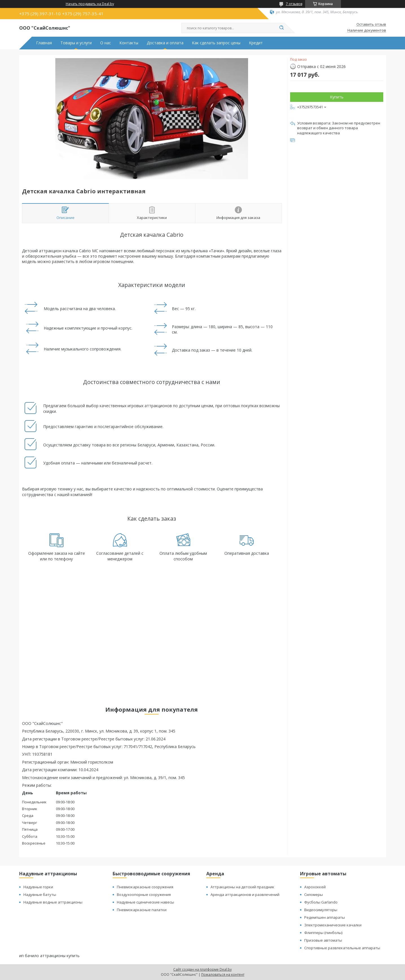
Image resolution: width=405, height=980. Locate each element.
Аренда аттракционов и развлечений (245, 895)
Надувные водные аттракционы (53, 902)
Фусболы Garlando (321, 902)
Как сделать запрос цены (216, 43)
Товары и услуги (76, 43)
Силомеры (314, 895)
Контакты (129, 43)
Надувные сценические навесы (145, 902)
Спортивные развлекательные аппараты (342, 948)
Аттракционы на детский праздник (242, 887)
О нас (106, 43)
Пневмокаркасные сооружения (145, 887)
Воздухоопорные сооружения (144, 895)
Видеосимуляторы (321, 910)
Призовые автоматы (323, 940)
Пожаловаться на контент (223, 974)
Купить (337, 97)
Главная (44, 43)
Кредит (256, 43)
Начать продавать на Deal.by (90, 4)
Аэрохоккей (315, 887)
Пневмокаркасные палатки (142, 910)
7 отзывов (294, 4)
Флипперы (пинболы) (323, 933)
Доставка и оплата (165, 43)
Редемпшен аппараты (325, 917)
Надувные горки (38, 887)
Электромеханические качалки (333, 925)
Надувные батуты (40, 895)
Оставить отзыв (371, 25)
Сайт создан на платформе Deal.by (202, 969)
